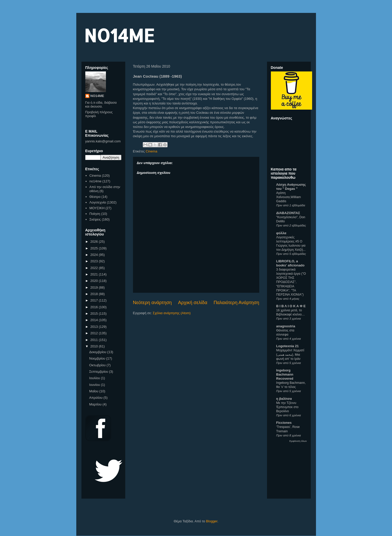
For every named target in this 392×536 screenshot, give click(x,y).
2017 (95, 300)
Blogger (212, 521)
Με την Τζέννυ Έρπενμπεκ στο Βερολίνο (287, 407)
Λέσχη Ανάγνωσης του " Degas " (291, 187)
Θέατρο (95, 197)
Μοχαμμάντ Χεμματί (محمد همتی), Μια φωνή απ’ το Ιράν (290, 354)
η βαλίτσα (284, 399)
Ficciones (284, 423)
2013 (95, 327)
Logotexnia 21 (287, 346)
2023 (95, 261)
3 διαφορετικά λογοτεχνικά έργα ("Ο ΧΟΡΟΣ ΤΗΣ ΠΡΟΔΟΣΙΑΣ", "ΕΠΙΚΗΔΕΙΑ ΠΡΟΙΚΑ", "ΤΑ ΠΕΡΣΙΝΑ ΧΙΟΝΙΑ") (291, 282)
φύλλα (281, 233)
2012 (95, 333)
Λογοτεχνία (98, 202)
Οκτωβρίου (98, 365)
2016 (95, 307)
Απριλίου (96, 398)
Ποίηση (95, 214)
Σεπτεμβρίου (99, 372)
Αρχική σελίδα (193, 303)
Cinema (151, 151)
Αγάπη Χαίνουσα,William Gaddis (289, 197)
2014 (95, 320)
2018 (95, 294)
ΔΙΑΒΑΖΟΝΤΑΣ (288, 213)
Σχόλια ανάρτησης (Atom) (172, 313)
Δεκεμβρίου (98, 352)
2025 (95, 248)
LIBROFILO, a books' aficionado (290, 263)
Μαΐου (94, 391)
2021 (95, 274)
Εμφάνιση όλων (298, 441)
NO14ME (119, 35)
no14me (95, 181)
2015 (95, 314)
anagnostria (286, 326)
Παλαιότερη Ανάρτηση (236, 303)
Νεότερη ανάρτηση (152, 303)
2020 (95, 281)
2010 (95, 346)
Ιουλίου (95, 378)
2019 (95, 287)
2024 (95, 255)
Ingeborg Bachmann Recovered (285, 374)
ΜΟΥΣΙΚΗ (97, 208)
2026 (95, 242)
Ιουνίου (95, 385)
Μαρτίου (96, 404)
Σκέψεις (95, 219)
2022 (95, 268)
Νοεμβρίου (98, 358)
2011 (95, 340)
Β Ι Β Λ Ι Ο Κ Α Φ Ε (291, 306)
